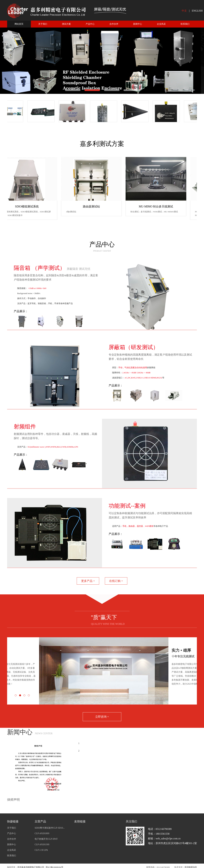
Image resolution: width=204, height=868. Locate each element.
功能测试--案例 (127, 506)
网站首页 (19, 24)
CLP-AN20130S (42, 844)
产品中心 (90, 24)
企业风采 (161, 24)
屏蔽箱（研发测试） (134, 347)
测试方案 (66, 24)
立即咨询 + (102, 717)
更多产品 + (88, 581)
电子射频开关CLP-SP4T (46, 839)
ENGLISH (197, 11)
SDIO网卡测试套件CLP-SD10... (50, 828)
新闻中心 (138, 24)
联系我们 (185, 24)
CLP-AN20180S (42, 833)
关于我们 (43, 24)
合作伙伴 (114, 24)
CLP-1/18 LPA (41, 850)
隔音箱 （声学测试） (52, 268)
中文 (184, 11)
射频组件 (25, 426)
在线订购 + (116, 581)
